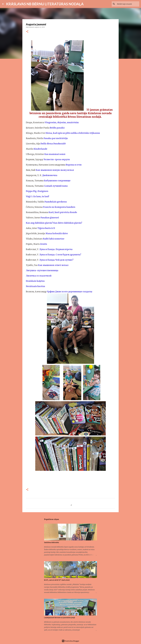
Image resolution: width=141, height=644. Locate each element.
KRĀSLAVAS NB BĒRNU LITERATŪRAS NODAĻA (45, 4)
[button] (27, 32)
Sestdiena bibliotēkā (51, 542)
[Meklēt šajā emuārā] (128, 4)
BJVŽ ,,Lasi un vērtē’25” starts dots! (57, 580)
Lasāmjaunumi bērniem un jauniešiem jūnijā (59, 618)
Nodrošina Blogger (71, 641)
